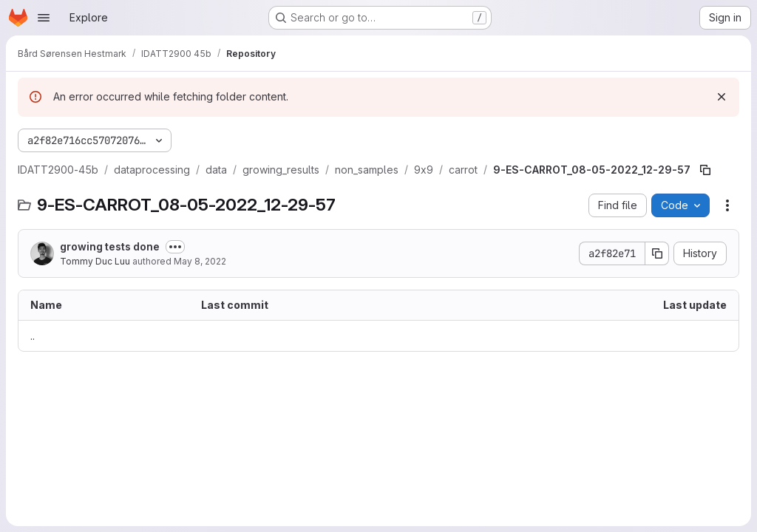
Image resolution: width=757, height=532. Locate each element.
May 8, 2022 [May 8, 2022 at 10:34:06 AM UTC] (200, 261)
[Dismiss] (722, 97)
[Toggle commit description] (175, 247)
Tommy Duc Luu (95, 261)
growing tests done (110, 246)
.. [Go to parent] (33, 336)
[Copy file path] (705, 170)
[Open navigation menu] (44, 18)
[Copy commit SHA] (657, 253)
